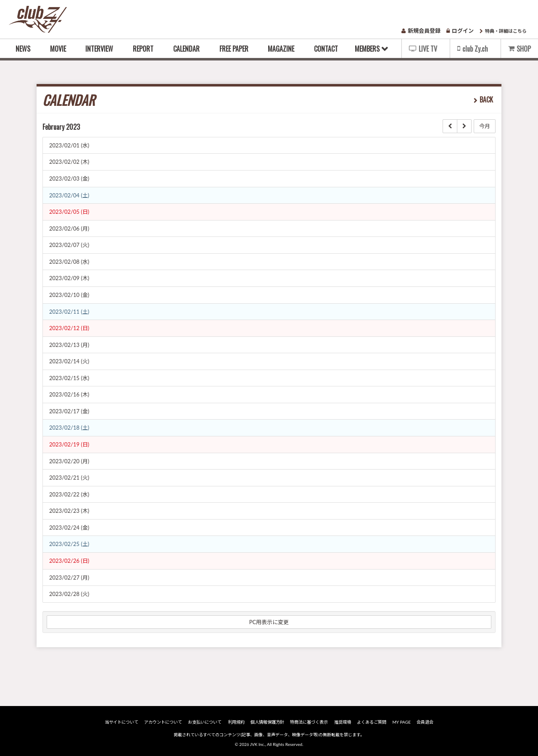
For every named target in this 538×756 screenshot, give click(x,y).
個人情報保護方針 (268, 722)
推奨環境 (342, 722)
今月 (485, 126)
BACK (486, 100)
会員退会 (423, 722)
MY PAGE (400, 722)
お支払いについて (206, 722)
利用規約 (237, 722)
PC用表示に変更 (269, 622)
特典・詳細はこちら (503, 31)
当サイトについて (124, 722)
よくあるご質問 (371, 722)
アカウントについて (165, 722)
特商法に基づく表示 (309, 722)
